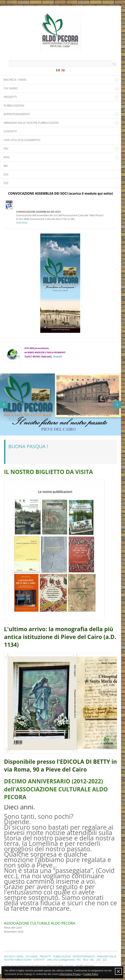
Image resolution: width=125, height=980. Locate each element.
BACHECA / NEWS (15, 80)
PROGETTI (10, 97)
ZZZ (6, 183)
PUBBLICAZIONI (14, 105)
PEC (6, 148)
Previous (4, 405)
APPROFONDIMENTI (17, 114)
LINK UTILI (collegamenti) (22, 140)
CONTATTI (10, 131)
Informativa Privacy (70, 974)
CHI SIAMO (11, 88)
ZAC (6, 174)
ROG (7, 157)
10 (114, 380)
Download (22, 223)
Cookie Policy (91, 974)
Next (117, 405)
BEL (6, 166)
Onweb (57, 356)
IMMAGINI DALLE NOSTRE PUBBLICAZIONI (31, 123)
